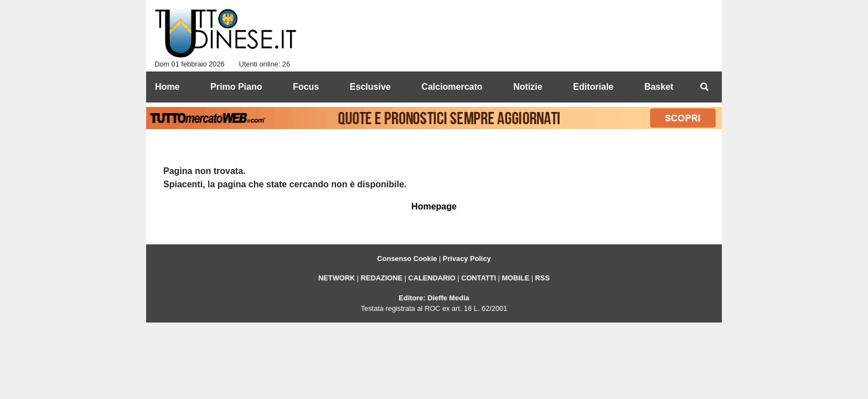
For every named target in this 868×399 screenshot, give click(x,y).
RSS (542, 278)
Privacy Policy (467, 259)
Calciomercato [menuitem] (452, 87)
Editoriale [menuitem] (593, 87)
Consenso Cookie (407, 259)
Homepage (434, 206)
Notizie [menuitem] (528, 87)
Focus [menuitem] (306, 87)
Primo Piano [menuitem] (236, 87)
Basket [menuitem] (659, 87)
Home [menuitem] (167, 87)
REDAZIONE (382, 278)
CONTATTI (479, 278)
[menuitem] (704, 87)
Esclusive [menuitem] (370, 87)
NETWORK (337, 278)
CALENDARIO (432, 278)
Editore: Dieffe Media (434, 298)
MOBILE (515, 278)
